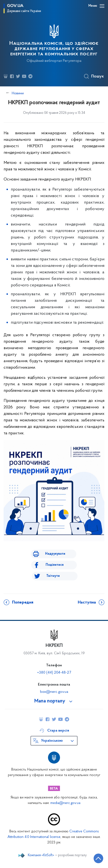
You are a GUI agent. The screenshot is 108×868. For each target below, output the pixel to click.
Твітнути (53, 576)
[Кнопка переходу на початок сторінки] (98, 858)
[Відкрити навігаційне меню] (102, 6)
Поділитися (55, 565)
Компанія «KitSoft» (41, 855)
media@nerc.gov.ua (65, 803)
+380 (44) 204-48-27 (54, 673)
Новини (18, 93)
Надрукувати (55, 554)
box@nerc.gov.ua (54, 692)
